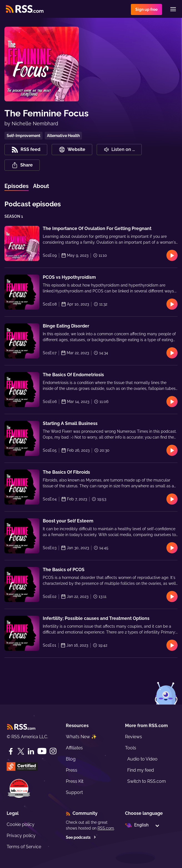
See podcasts (81, 837)
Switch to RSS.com (147, 781)
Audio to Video (142, 759)
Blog (71, 759)
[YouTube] (42, 751)
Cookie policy (21, 824)
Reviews (134, 737)
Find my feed (141, 770)
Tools (131, 748)
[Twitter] (21, 751)
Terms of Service (24, 847)
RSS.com (106, 828)
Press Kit (75, 781)
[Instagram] (53, 751)
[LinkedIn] (31, 751)
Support (74, 792)
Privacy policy (21, 836)
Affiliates (74, 748)
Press (72, 770)
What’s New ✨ (81, 737)
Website (72, 150)
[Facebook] (11, 751)
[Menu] (173, 9)
